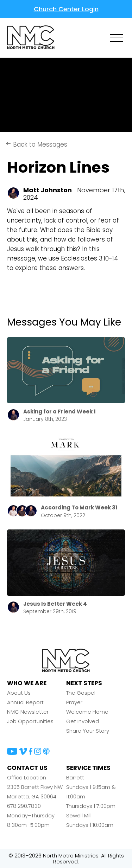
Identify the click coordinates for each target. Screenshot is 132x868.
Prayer (74, 702)
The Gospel (81, 693)
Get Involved (83, 721)
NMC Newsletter (28, 712)
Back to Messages (36, 144)
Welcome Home (87, 712)
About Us (19, 693)
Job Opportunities (30, 721)
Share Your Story (88, 731)
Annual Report (25, 702)
